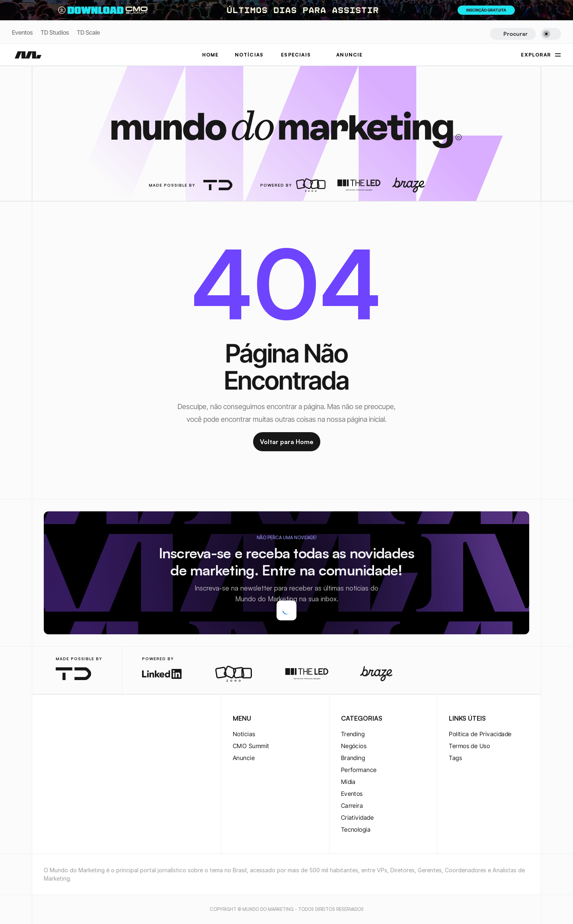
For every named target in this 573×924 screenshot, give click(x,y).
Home (210, 55)
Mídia (348, 782)
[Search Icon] (513, 34)
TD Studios (55, 32)
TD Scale (88, 32)
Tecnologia (356, 829)
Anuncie (244, 758)
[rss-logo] (99, 719)
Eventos (22, 32)
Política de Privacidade (480, 734)
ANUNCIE (349, 55)
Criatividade (357, 818)
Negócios (354, 746)
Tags (455, 758)
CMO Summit (251, 746)
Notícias (244, 734)
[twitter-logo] (61, 719)
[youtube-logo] (87, 719)
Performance (359, 770)
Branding (353, 758)
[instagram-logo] (49, 719)
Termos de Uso (469, 746)
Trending (353, 734)
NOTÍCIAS (249, 55)
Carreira (352, 806)
